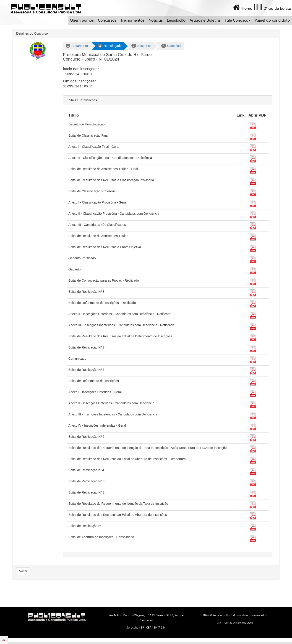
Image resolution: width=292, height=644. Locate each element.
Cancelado (172, 46)
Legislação (176, 20)
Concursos (107, 20)
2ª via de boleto (272, 7)
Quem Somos (82, 20)
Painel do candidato (272, 20)
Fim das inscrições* (80, 81)
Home (242, 7)
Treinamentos (132, 20)
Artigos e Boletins (205, 20)
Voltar (23, 571)
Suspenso (141, 46)
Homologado (110, 46)
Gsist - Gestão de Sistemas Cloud (235, 623)
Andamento (77, 46)
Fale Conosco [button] (238, 20)
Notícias (156, 20)
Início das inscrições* (81, 69)
